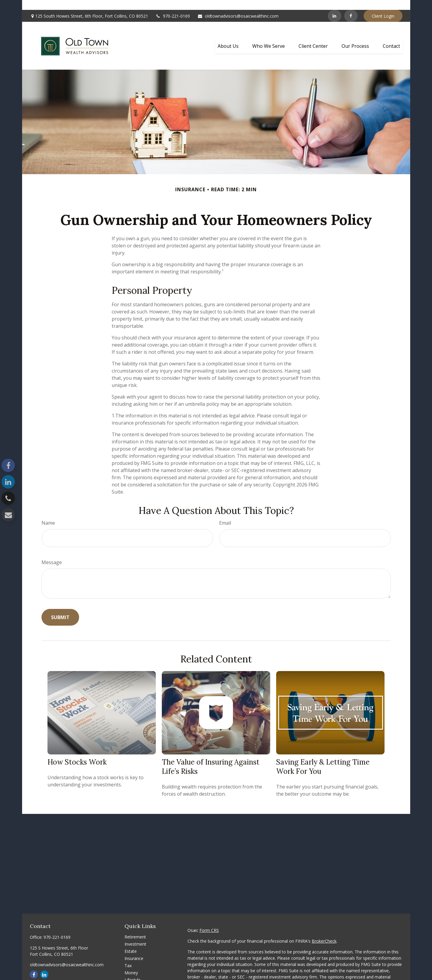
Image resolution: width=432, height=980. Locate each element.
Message (52, 552)
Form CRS (209, 920)
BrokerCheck (324, 931)
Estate (131, 941)
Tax (128, 956)
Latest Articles (138, 977)
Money (131, 963)
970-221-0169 (173, 6)
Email (225, 513)
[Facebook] (351, 6)
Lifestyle (133, 970)
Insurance (134, 948)
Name (48, 513)
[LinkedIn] (335, 6)
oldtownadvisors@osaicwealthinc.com (238, 6)
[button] (228, 36)
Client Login (383, 6)
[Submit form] (60, 607)
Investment (135, 934)
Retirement (135, 927)
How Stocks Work (77, 752)
